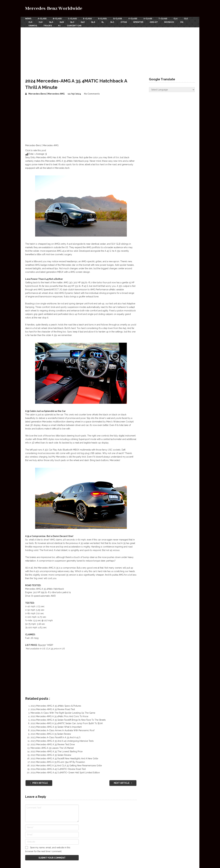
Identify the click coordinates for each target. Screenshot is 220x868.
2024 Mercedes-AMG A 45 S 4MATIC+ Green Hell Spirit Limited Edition (65, 773)
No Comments (92, 94)
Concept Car (74, 26)
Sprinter (138, 22)
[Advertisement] (110, 50)
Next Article (123, 783)
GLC (72, 22)
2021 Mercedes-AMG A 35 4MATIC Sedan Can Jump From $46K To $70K (67, 723)
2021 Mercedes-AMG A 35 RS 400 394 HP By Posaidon (58, 762)
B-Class (57, 19)
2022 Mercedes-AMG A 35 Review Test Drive (53, 744)
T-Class (163, 19)
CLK (41, 22)
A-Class (42, 19)
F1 (59, 26)
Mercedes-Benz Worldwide (54, 8)
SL (103, 22)
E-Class (87, 19)
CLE (186, 19)
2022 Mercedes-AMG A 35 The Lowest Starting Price (57, 751)
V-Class (133, 19)
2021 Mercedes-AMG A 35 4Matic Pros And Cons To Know (59, 716)
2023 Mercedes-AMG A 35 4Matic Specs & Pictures (56, 706)
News (28, 19)
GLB (62, 22)
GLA (51, 22)
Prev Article (39, 783)
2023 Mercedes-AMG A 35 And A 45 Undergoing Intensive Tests (62, 741)
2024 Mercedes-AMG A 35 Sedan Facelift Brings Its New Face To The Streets (68, 720)
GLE (83, 22)
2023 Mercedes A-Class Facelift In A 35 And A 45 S (55, 737)
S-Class (102, 19)
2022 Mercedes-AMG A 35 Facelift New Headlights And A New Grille (64, 759)
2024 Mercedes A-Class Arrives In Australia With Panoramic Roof (62, 730)
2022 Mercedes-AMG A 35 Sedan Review (51, 755)
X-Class (148, 19)
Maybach (169, 22)
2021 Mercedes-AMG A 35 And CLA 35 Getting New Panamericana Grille (66, 766)
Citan (124, 22)
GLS (93, 22)
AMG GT (154, 22)
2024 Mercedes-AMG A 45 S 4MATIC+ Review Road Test (58, 769)
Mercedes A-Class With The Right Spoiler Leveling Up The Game (63, 713)
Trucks (48, 26)
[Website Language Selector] (172, 90)
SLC (112, 22)
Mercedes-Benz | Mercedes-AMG (47, 94)
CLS (30, 22)
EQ (182, 22)
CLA (176, 19)
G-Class (117, 19)
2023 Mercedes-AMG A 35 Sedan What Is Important (56, 727)
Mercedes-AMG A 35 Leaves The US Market (52, 748)
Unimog (33, 26)
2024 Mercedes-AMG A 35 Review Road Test (53, 709)
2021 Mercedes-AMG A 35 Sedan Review (51, 734)
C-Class (72, 19)
